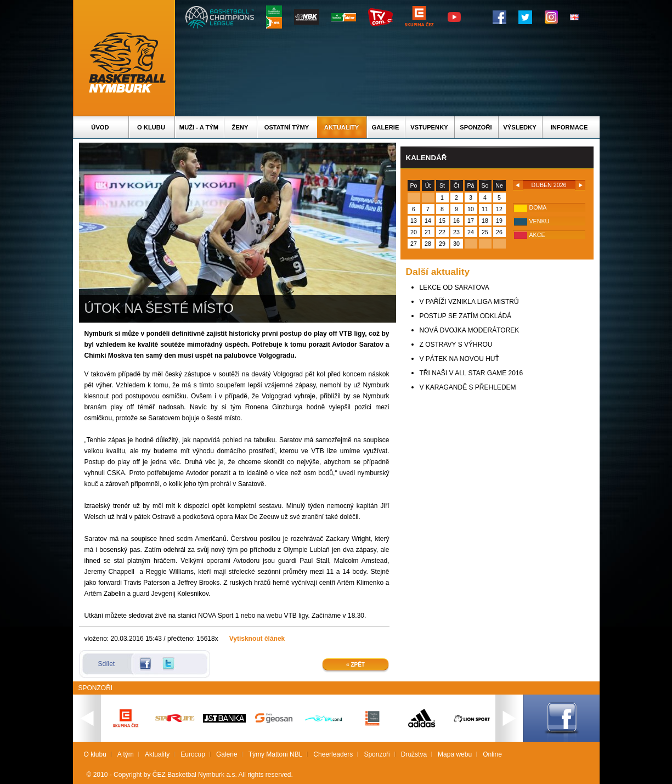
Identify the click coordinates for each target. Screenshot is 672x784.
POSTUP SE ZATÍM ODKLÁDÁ (466, 316)
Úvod (100, 127)
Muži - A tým (199, 127)
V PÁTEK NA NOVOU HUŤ (459, 359)
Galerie (386, 127)
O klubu (151, 127)
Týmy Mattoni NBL (276, 754)
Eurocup (193, 754)
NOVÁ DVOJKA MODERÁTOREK (470, 330)
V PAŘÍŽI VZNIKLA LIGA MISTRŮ (469, 302)
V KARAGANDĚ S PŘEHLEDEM (468, 387)
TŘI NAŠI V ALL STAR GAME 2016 (471, 373)
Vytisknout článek (257, 639)
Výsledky (519, 127)
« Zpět (355, 665)
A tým (126, 754)
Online (492, 754)
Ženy (240, 127)
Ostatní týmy (287, 127)
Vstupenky (429, 127)
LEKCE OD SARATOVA (454, 287)
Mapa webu (455, 754)
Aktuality (341, 127)
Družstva (414, 754)
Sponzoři (476, 127)
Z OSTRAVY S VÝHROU (456, 345)
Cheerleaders (333, 754)
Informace (569, 127)
